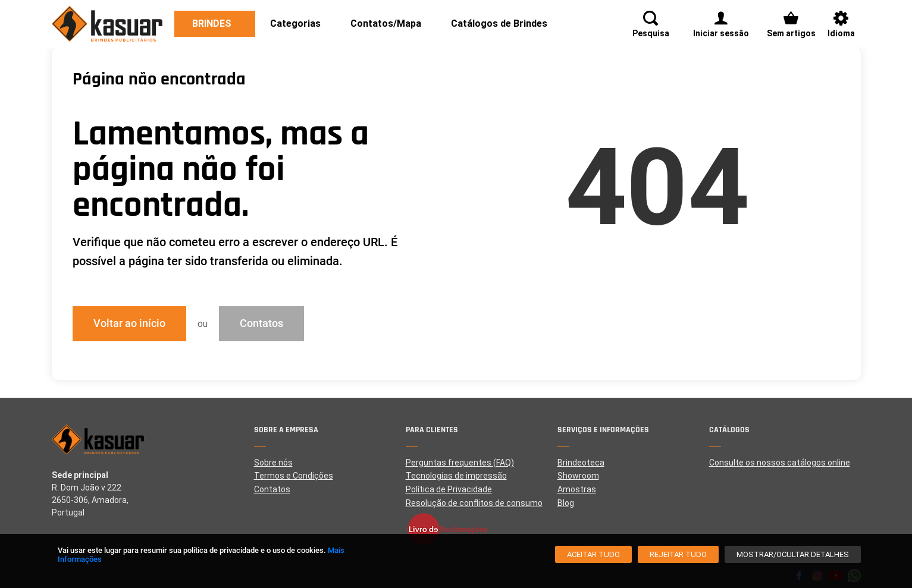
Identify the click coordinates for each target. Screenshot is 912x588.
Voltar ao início (129, 323)
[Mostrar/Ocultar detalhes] (793, 554)
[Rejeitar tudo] (678, 554)
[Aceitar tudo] (593, 554)
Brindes (212, 23)
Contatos (261, 323)
